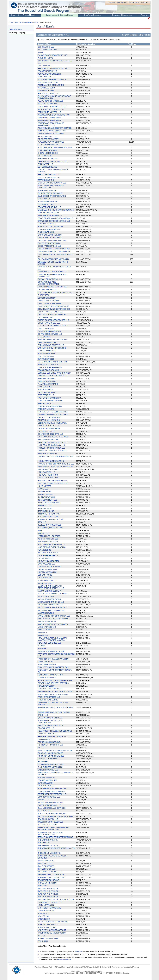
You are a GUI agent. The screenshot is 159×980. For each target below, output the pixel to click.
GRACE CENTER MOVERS (49, 429)
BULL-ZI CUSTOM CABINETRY (50, 227)
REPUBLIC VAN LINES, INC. (49, 742)
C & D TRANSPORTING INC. (49, 229)
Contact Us (111, 2)
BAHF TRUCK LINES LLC (48, 159)
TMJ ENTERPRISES (46, 866)
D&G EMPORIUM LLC (47, 298)
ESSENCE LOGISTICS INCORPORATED (54, 373)
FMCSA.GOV (122, 2)
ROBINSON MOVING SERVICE (50, 753)
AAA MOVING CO (45, 66)
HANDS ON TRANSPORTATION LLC (53, 451)
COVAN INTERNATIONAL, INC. (50, 279)
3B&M (40, 52)
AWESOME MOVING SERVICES (51, 142)
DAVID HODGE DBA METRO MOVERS (53, 306)
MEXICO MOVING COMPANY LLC (52, 610)
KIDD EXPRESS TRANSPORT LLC (52, 544)
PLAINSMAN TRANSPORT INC (50, 675)
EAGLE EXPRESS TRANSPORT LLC (53, 340)
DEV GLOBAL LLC (45, 317)
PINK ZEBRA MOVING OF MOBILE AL (53, 667)
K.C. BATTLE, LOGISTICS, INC (50, 528)
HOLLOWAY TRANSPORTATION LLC (53, 481)
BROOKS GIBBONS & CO (48, 213)
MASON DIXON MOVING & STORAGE (53, 594)
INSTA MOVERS (44, 492)
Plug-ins (136, 967)
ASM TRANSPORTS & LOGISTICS (52, 131)
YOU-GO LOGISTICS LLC (48, 938)
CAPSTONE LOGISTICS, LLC (50, 235)
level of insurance (64, 959)
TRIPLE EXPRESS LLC (47, 883)
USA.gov (58, 967)
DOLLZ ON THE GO (46, 329)
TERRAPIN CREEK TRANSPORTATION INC (56, 837)
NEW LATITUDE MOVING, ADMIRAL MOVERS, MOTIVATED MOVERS (52, 639)
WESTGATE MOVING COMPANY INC (53, 922)
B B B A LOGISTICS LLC (48, 150)
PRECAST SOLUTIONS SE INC (50, 689)
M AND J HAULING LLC (47, 581)
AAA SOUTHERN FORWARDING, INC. (53, 68)
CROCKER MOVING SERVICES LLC (53, 287)
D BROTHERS (44, 295)
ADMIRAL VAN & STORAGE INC (51, 85)
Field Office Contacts (122, 973)
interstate (78, 951)
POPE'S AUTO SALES (47, 678)
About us (144, 15)
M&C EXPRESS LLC (46, 583)
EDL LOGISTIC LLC (46, 356)
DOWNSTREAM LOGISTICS (49, 331)
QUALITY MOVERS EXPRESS (50, 718)
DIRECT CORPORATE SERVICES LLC (53, 320)
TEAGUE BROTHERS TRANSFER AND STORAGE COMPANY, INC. (54, 829)
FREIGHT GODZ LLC (46, 404)
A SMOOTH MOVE (45, 58)
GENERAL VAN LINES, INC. (49, 420)
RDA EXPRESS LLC (46, 728)
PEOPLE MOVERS (45, 662)
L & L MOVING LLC (45, 558)
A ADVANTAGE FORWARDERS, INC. (53, 55)
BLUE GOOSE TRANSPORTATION (52, 196)
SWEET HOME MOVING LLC (50, 805)
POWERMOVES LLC (46, 686)
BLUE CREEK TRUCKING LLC (50, 193)
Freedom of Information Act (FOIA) (75, 967)
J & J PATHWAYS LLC (47, 497)
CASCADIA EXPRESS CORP (50, 238)
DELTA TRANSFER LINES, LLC (50, 312)
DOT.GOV (145, 2)
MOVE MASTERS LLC (47, 627)
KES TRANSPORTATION (48, 542)
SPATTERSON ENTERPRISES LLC (52, 794)
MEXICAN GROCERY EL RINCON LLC (53, 608)
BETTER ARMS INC (46, 180)
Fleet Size (132, 44)
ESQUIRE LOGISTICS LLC (49, 370)
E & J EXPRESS (44, 337)
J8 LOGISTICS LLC (46, 506)
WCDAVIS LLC (44, 919)
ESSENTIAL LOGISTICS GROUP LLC (53, 376)
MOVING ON (43, 635)
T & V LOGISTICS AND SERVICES (52, 808)
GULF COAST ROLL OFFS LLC (50, 434)
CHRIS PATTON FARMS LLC (49, 246)
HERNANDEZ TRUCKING (48, 469)
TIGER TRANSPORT (46, 861)
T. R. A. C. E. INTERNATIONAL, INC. (52, 814)
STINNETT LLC (44, 800)
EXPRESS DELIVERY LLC (48, 379)
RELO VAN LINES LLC (47, 739)
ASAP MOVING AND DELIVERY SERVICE (55, 128)
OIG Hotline (102, 967)
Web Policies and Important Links (120, 967)
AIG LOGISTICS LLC (46, 91)
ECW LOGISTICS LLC (47, 354)
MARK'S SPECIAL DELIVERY (50, 591)
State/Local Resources (93, 15)
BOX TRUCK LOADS (46, 204)
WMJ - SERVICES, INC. (47, 927)
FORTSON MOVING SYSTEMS (50, 401)
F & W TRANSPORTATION (48, 384)
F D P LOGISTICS (45, 387)
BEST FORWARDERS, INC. (49, 177)
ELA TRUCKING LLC (46, 359)
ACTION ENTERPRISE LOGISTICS (52, 80)
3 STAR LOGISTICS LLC (48, 50)
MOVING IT (42, 633)
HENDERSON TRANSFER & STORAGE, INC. (56, 467)
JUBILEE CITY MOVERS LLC (50, 525)
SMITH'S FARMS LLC (47, 786)
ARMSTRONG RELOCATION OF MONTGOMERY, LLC (51, 124)
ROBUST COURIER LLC (48, 759)
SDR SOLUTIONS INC (47, 778)
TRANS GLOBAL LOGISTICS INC (51, 875)
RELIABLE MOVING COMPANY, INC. (53, 737)
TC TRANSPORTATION (47, 825)
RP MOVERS (43, 762)
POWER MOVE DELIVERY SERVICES (53, 683)
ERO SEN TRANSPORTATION (50, 367)
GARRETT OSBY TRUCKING (50, 417)
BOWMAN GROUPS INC (48, 202)
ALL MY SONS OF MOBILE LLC (51, 101)
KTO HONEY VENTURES (48, 553)
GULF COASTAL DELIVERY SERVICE (53, 437)
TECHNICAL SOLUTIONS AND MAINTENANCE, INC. (50, 833)
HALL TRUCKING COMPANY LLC (51, 445)
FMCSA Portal (134, 2)
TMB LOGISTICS (45, 863)
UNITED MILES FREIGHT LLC (50, 902)
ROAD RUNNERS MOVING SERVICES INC (55, 750)
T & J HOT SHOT (45, 811)
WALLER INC (43, 916)
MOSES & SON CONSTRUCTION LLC (53, 619)
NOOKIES (42, 649)
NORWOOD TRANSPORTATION (51, 651)
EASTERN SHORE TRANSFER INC (52, 348)
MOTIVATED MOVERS (47, 622)
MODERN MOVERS (46, 613)
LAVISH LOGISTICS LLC (48, 569)
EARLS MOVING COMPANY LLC (51, 345)
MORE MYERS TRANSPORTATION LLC (54, 616)
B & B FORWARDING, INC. (49, 145)
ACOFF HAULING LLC (47, 77)
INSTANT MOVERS (46, 494)
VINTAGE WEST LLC (46, 911)
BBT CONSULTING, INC (48, 167)
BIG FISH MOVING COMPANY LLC (52, 183)
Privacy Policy (48, 967)
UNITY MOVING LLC (46, 905)
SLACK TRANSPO (45, 783)
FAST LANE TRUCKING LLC (49, 398)
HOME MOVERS (45, 486)
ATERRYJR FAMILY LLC (48, 136)
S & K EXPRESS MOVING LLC (50, 767)
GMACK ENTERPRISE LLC (49, 426)
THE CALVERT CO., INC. (48, 840)
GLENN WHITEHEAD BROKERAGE (52, 423)
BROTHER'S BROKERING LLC (50, 216)
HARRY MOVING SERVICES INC (51, 461)
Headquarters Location (86, 44)
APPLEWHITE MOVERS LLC (49, 112)
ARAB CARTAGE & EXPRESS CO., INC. (54, 115)
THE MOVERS (44, 843)
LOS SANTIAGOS (45, 575)
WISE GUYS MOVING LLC (48, 925)
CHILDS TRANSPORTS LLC (49, 243)
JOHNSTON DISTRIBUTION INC (51, 519)
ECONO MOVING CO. (47, 351)
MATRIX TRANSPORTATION (49, 599)
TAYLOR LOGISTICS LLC (48, 819)
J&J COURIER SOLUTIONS (49, 503)
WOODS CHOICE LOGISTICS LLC (52, 933)
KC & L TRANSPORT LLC (48, 539)
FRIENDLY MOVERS (46, 409)
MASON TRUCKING (46, 597)
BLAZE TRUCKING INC (47, 191)
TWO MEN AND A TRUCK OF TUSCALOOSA (56, 900)
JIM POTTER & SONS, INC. (49, 514)
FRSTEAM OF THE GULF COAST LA (53, 412)
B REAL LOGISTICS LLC (48, 153)
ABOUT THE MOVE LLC (48, 71)
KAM (40, 531)
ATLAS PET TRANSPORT (48, 139)
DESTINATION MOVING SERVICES (52, 315)
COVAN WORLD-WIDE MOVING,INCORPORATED (49, 283)
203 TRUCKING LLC (46, 47)
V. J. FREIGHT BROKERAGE (49, 908)
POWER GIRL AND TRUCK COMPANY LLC (55, 680)
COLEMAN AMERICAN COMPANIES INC (54, 252)
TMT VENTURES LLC (47, 869)
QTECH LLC (43, 715)
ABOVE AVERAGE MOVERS (49, 74)
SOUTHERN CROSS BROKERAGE (52, 789)
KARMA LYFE (43, 533)
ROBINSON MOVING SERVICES (51, 756)
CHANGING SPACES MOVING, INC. (52, 241)
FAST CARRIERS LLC (47, 392)
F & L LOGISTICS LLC (47, 381)
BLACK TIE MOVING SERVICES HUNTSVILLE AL (51, 187)
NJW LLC (42, 646)
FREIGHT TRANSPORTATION (50, 406)
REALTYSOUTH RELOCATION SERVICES (55, 731)
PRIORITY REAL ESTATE (48, 700)
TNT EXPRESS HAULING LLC (50, 872)
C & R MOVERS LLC (46, 232)
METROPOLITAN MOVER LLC (50, 605)
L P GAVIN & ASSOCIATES (49, 561)
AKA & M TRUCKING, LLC (48, 93)
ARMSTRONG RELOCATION (49, 118)
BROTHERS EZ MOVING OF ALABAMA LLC (56, 218)
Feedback (38, 967)
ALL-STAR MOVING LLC (48, 104)
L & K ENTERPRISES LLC (48, 556)
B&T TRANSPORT (45, 156)
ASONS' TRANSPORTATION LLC (51, 134)
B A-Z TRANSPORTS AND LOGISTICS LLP (55, 148)
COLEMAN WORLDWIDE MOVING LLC (54, 259)
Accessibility (93, 967)
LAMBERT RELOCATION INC (50, 567)
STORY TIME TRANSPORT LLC (51, 803)
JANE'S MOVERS (45, 508)
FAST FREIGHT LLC (46, 395)
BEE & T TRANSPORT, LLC (49, 175)
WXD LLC (42, 936)
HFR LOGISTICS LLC (46, 472)
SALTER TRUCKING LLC (48, 770)
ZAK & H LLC (43, 941)
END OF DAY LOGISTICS (48, 365)
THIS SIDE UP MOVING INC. (49, 853)
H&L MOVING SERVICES (48, 440)
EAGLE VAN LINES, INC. (48, 342)
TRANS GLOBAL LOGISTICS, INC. (52, 877)
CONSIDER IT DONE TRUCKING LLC (53, 272)
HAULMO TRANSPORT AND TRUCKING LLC (56, 464)
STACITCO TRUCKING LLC (49, 797)
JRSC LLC (42, 522)
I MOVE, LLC (43, 489)
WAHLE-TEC (43, 913)
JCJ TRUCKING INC (46, 511)
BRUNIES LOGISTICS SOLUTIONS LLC (54, 221)
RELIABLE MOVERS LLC (48, 734)
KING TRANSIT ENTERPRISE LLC (52, 547)
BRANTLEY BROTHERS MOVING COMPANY (56, 210)
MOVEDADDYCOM (46, 630)
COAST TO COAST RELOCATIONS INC (54, 249)
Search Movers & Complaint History (59, 15)
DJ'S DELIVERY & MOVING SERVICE (53, 326)
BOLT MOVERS (44, 199)
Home (13, 15)
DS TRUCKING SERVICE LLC (50, 334)
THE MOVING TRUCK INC (48, 845)
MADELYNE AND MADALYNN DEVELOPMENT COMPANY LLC (51, 587)
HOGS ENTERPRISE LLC (48, 478)
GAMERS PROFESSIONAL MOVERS (53, 415)
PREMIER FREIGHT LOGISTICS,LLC (53, 694)
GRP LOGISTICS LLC (47, 431)
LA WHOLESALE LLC (46, 564)
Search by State (15, 29)
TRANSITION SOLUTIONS (48, 880)
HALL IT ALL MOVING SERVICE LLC (53, 442)
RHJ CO (41, 748)
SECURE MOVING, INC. (48, 780)
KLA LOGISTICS (44, 550)
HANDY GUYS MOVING (47, 454)
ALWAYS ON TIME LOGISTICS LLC (52, 107)
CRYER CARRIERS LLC (48, 290)
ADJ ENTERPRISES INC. (48, 82)
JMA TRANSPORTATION (48, 517)
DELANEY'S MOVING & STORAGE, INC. (54, 309)
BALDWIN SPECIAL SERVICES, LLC (53, 161)
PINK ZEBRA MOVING (47, 664)
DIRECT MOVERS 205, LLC (49, 323)
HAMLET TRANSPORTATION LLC (51, 448)
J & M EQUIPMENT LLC (47, 500)
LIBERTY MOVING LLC (47, 572)
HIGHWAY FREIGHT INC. (48, 475)
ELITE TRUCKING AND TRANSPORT (53, 362)
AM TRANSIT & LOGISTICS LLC (51, 109)
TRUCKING (42, 886)
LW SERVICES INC (46, 578)
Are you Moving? (29, 15)
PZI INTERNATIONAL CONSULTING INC (54, 712)
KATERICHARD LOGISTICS (49, 536)
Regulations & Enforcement (122, 15)
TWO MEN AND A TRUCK (48, 888)
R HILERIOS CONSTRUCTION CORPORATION (50, 722)
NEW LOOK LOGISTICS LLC (49, 643)
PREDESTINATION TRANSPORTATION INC (55, 692)
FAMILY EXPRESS (45, 390)
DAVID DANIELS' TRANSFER (50, 304)
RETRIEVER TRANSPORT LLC (50, 745)
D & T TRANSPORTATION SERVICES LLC (55, 292)
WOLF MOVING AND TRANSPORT (52, 930)
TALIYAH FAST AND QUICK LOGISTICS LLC (56, 816)
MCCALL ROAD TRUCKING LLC (51, 602)
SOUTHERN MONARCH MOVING (51, 791)
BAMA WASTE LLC (45, 164)
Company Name (45, 44)
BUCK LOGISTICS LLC (47, 224)
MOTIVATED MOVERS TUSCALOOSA (53, 624)
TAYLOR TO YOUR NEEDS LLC (51, 822)
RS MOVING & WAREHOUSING (51, 764)
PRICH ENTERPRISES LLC (49, 697)
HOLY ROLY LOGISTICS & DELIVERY (53, 483)
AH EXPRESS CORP (46, 88)
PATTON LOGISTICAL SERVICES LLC (53, 659)
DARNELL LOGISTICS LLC (49, 301)
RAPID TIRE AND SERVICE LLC (51, 725)
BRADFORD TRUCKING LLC (49, 207)
